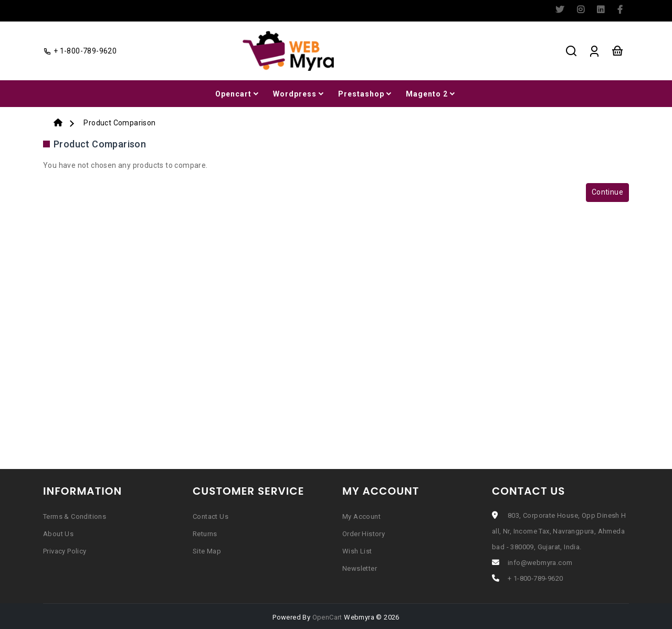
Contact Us (211, 516)
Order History (364, 534)
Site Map (207, 551)
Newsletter (360, 568)
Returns (205, 534)
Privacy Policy (65, 551)
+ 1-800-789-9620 (535, 578)
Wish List (357, 551)
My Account (361, 516)
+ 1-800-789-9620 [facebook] (80, 51)
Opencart (238, 94)
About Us (58, 534)
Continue (607, 192)
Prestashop (366, 94)
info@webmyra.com (540, 563)
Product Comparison (119, 123)
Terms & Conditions (75, 516)
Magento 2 (431, 94)
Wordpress (299, 94)
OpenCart (327, 617)
